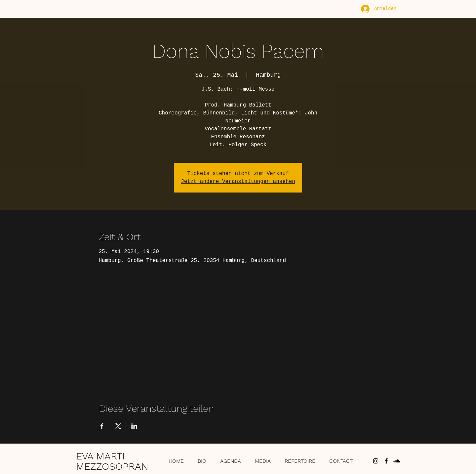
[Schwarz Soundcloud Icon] (397, 461)
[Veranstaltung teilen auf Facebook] (102, 426)
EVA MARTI (100, 456)
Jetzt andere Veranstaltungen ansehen (238, 182)
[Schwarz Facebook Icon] (386, 461)
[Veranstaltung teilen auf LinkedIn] (134, 426)
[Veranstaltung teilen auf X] (118, 426)
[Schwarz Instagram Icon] (376, 461)
